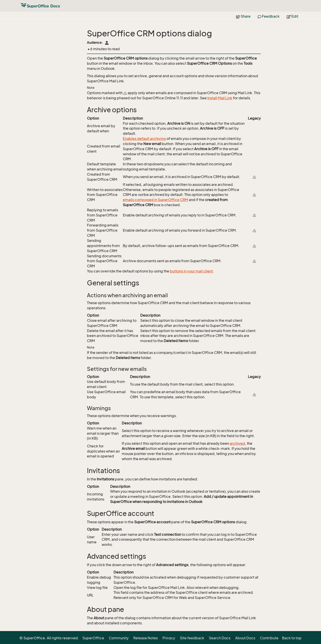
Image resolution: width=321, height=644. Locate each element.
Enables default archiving (144, 139)
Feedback (269, 16)
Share (243, 16)
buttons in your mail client (191, 271)
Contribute (269, 638)
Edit (292, 16)
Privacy (169, 638)
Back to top (292, 638)
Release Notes (146, 638)
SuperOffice (93, 638)
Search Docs (220, 638)
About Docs (245, 638)
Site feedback (192, 638)
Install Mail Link (220, 98)
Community (119, 638)
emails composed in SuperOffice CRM (155, 200)
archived (237, 443)
